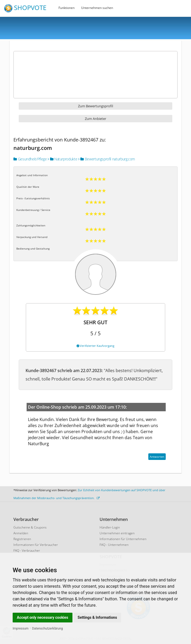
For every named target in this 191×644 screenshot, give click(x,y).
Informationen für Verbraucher (36, 545)
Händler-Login (110, 527)
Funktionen (67, 8)
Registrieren (22, 539)
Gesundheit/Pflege (30, 159)
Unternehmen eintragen (117, 533)
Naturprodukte (62, 159)
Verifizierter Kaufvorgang (95, 346)
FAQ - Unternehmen (114, 545)
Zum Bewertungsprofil (95, 106)
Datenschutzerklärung (48, 628)
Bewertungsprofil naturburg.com (107, 159)
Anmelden (21, 533)
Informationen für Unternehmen (123, 539)
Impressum (21, 628)
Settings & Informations (97, 617)
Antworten (157, 457)
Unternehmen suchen (97, 8)
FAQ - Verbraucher (27, 551)
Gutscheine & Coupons (30, 527)
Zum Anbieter (95, 119)
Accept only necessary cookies (43, 617)
